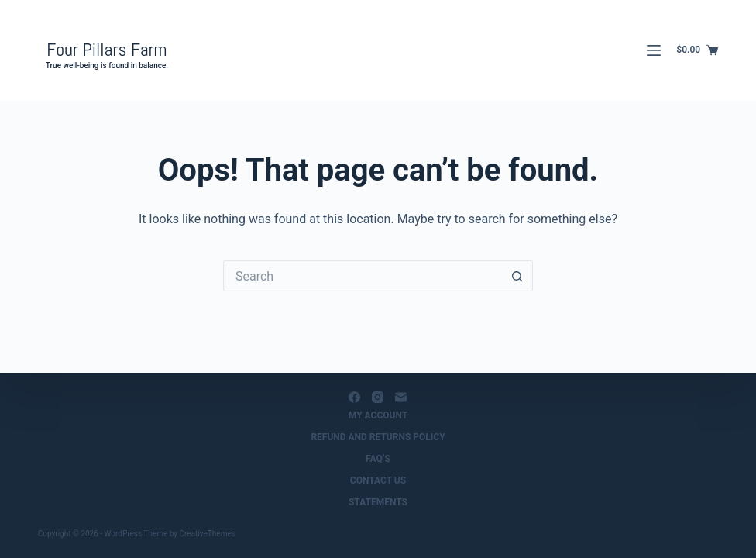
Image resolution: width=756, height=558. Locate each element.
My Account (378, 415)
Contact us (378, 480)
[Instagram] (378, 397)
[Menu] (654, 50)
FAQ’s (378, 459)
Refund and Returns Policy (378, 437)
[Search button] (517, 276)
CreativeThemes (208, 534)
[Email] (401, 397)
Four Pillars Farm (107, 49)
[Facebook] (354, 397)
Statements (378, 502)
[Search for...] (363, 276)
